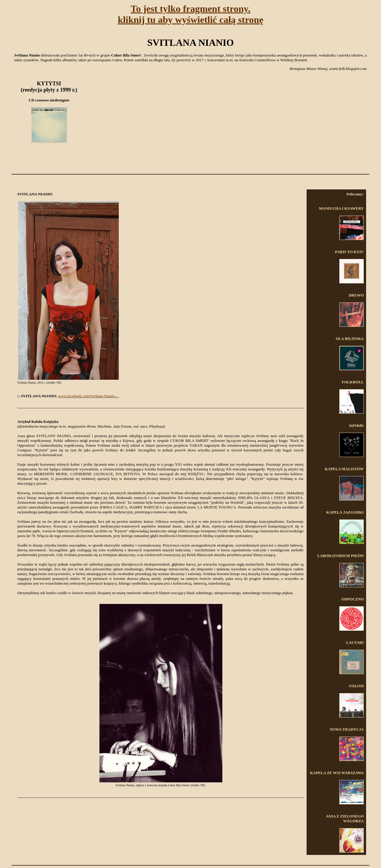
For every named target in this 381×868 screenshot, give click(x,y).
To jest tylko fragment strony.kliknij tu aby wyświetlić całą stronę (190, 14)
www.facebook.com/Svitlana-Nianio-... (89, 396)
